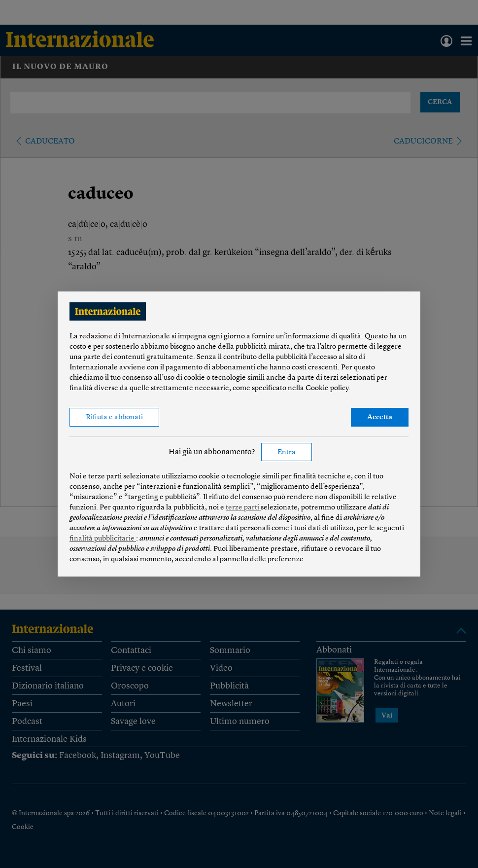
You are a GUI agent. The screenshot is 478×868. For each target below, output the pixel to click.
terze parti (243, 508)
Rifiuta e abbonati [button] (114, 417)
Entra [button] (287, 452)
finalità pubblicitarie (103, 539)
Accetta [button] (380, 417)
